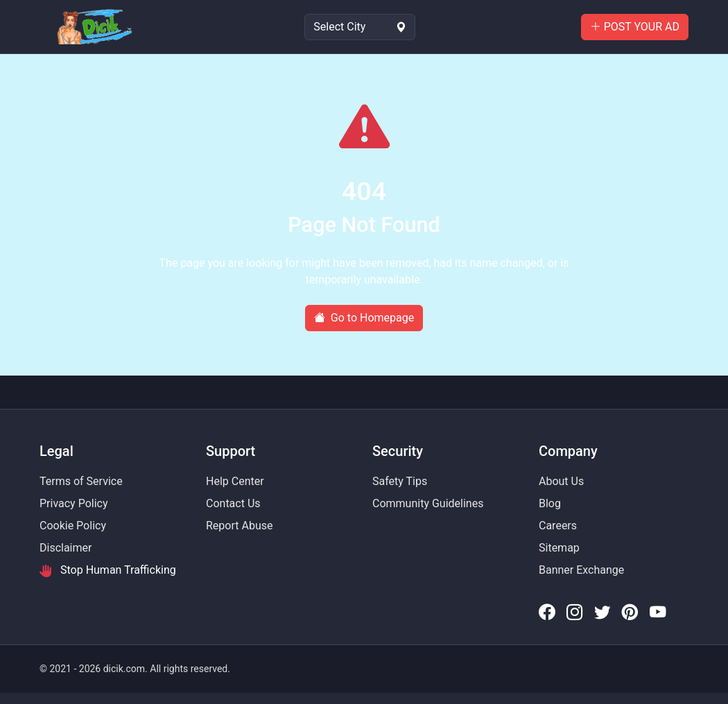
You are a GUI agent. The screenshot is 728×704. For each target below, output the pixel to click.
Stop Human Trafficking (108, 570)
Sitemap (559, 548)
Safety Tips (400, 481)
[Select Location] (360, 27)
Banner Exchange (581, 570)
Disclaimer (66, 548)
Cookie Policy (73, 526)
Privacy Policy (74, 503)
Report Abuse (239, 526)
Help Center (235, 481)
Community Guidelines (428, 503)
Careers (558, 526)
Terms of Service (81, 481)
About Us (561, 481)
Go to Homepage (364, 318)
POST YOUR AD (635, 27)
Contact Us (233, 503)
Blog (550, 503)
